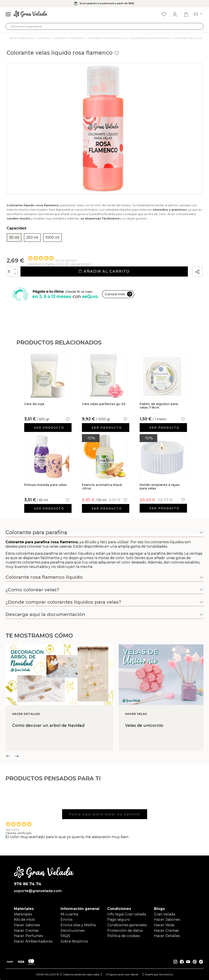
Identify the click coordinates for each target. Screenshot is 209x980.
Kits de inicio (24, 920)
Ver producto (49, 428)
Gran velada (165, 914)
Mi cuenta (69, 914)
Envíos (66, 920)
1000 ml (52, 238)
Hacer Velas (164, 925)
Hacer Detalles (167, 936)
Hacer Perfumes (28, 936)
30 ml (14, 238)
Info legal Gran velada (127, 914)
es (198, 14)
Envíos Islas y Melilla (78, 925)
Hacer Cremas (26, 931)
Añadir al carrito (104, 271)
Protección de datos (125, 931)
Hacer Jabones (27, 925)
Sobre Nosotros (74, 941)
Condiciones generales (127, 925)
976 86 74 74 (28, 884)
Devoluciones (73, 931)
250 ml (32, 238)
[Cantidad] (12, 271)
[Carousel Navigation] (104, 756)
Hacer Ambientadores (33, 941)
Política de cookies (124, 936)
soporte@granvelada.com (38, 891)
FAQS (65, 936)
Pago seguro (119, 920)
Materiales (23, 914)
